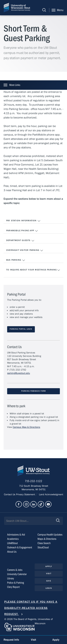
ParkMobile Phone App (22, 231)
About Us (12, 552)
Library (11, 578)
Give (49, 581)
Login (49, 588)
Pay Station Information (23, 221)
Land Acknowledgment (51, 495)
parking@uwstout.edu (19, 373)
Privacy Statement (26, 495)
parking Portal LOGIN (21, 329)
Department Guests (20, 241)
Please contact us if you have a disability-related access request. (31, 608)
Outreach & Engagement (20, 547)
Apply (49, 566)
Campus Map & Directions (26, 427)
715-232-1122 (33, 481)
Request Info (11, 640)
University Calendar (17, 574)
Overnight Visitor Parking (25, 250)
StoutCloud (43, 547)
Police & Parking (16, 583)
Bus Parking (16, 260)
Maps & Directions (47, 539)
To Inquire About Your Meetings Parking (33, 270)
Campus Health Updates (50, 535)
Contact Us (10, 495)
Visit (49, 574)
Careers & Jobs (15, 570)
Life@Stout (12, 543)
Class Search (44, 543)
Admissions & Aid (16, 535)
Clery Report (13, 587)
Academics (13, 539)
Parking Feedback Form (33, 391)
